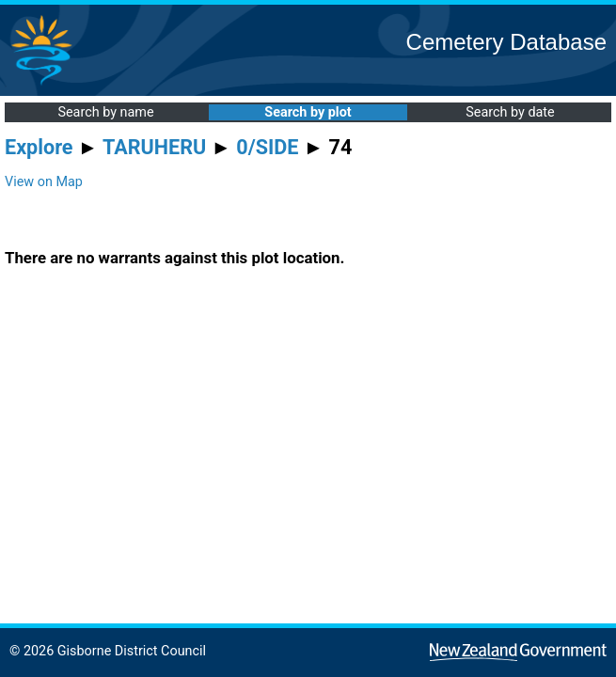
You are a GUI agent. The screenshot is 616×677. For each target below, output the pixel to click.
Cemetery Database (506, 42)
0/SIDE (267, 147)
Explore (39, 147)
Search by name (105, 112)
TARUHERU (154, 147)
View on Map (44, 182)
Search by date (510, 112)
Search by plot (308, 112)
